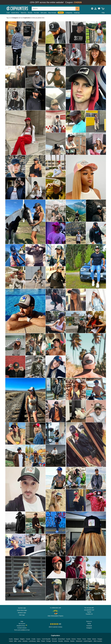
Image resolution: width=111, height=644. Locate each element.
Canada (28, 639)
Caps (8, 13)
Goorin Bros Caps (22, 610)
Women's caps (22, 613)
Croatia (33, 639)
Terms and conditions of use (22, 630)
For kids (36, 13)
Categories (69, 13)
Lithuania (25, 641)
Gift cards (44, 13)
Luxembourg (32, 641)
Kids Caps (22, 615)
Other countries (98, 641)
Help (103, 13)
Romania (54, 641)
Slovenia (67, 641)
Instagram (89, 628)
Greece (94, 639)
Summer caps (22, 608)
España (68, 639)
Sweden (72, 641)
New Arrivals (52, 13)
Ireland (11, 641)
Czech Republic (46, 639)
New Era (24, 13)
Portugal (48, 641)
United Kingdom (88, 641)
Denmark (54, 639)
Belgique (16, 639)
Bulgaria (22, 639)
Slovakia (61, 641)
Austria (11, 639)
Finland (79, 639)
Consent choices (22, 628)
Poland (43, 641)
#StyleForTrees (22, 626)
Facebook (89, 626)
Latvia (20, 641)
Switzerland (79, 641)
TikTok (89, 624)
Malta (38, 641)
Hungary (100, 639)
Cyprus (39, 639)
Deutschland (61, 639)
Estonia (74, 639)
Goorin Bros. (15, 13)
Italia (15, 641)
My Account (22, 624)
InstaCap (77, 13)
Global (89, 639)
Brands (30, 13)
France (84, 639)
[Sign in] (96, 9)
